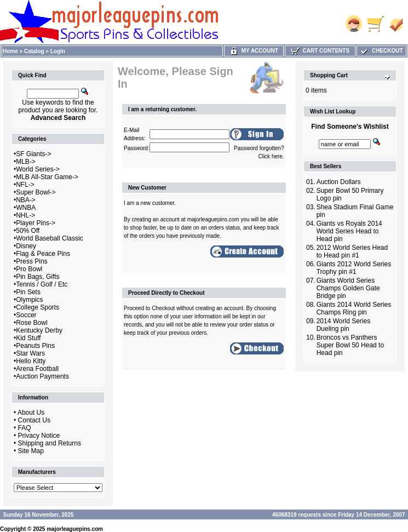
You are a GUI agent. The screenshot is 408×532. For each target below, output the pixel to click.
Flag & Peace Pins (43, 254)
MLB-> (26, 162)
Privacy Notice (39, 436)
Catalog (34, 51)
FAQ (25, 428)
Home (10, 51)
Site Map (31, 451)
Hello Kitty (31, 361)
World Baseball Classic (50, 238)
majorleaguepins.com (75, 529)
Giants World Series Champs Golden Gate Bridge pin (348, 288)
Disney (26, 246)
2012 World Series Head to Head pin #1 (352, 251)
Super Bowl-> (36, 192)
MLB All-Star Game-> (47, 177)
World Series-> (38, 169)
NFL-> (25, 185)
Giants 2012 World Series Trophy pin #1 (354, 268)
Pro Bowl (29, 269)
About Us (31, 413)
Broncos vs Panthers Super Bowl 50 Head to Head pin (350, 345)
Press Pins (31, 261)
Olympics (29, 300)
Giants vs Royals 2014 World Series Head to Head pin (349, 231)
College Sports (38, 307)
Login (58, 51)
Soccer (26, 315)
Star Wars (30, 353)
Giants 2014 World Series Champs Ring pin (354, 308)
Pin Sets (28, 292)
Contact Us (34, 420)
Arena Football (37, 369)
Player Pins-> (36, 223)
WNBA (26, 208)
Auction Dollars (339, 182)
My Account (254, 51)
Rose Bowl (31, 323)
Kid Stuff (28, 338)
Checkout (381, 51)
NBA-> (26, 200)
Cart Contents (320, 51)
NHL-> (25, 215)
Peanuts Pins (35, 346)
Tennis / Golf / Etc (42, 284)
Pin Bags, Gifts (38, 277)
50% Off (28, 231)
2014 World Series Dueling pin (344, 325)
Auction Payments (42, 376)
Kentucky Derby (39, 330)
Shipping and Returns (50, 443)
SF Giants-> (33, 154)
